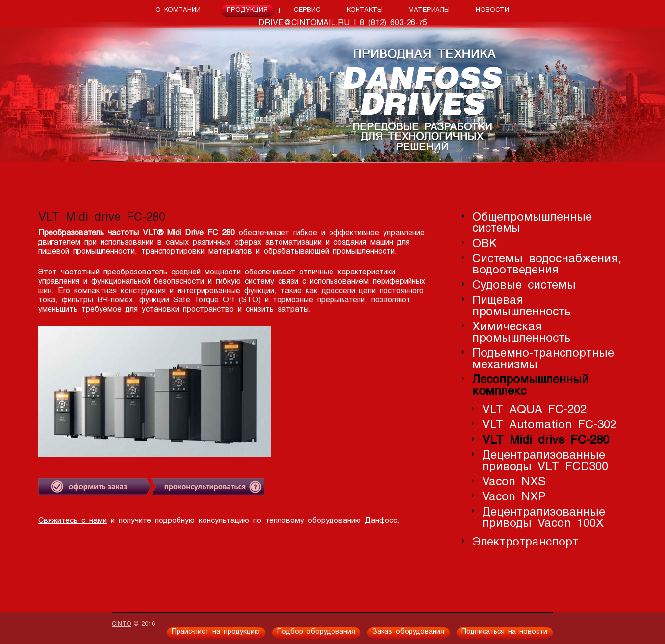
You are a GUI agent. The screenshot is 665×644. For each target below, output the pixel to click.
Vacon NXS (514, 482)
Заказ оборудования (408, 632)
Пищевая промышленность (521, 306)
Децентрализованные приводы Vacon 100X (544, 518)
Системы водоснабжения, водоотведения (547, 265)
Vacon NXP (514, 497)
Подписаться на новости (504, 632)
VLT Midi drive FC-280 (546, 440)
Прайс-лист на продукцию (216, 632)
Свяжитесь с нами (73, 521)
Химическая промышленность (521, 333)
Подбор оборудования (316, 632)
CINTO (121, 624)
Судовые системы (524, 285)
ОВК (485, 244)
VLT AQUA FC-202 (534, 410)
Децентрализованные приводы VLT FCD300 (545, 461)
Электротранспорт (525, 542)
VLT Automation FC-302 (549, 425)
